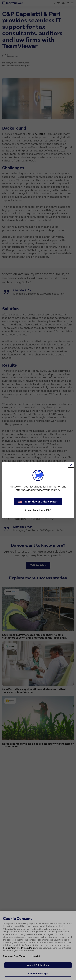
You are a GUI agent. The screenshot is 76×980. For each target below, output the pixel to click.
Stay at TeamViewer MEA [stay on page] (38, 510)
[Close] (71, 465)
